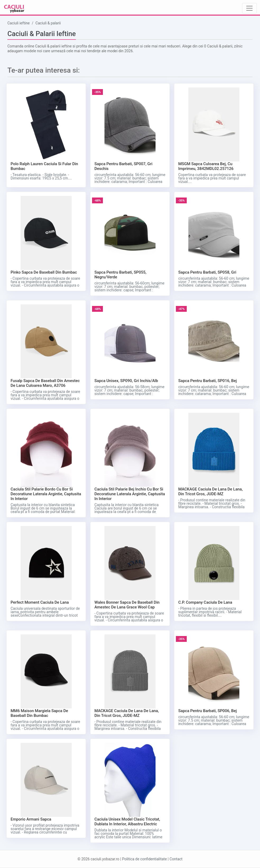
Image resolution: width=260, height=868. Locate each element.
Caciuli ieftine (19, 23)
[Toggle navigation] (249, 8)
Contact (176, 859)
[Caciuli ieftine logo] (14, 8)
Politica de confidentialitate (144, 859)
